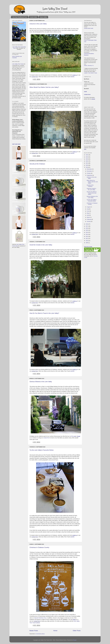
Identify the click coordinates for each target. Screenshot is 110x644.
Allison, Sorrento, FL (89, 66)
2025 (87, 155)
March (89, 217)
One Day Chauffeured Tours (20, 17)
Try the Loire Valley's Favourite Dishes (42, 450)
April (88, 215)
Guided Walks (34, 17)
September (90, 175)
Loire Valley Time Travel (18, 64)
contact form (35, 77)
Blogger (75, 640)
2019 (87, 167)
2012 (87, 236)
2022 (87, 161)
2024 (87, 157)
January (89, 221)
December (90, 169)
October (89, 173)
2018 (87, 224)
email (74, 619)
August (89, 207)
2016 (87, 228)
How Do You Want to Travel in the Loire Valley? (44, 313)
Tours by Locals (88, 247)
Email (79, 436)
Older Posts (77, 631)
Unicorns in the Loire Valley (38, 24)
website (72, 77)
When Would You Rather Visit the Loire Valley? (44, 87)
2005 (87, 243)
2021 (87, 163)
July (88, 209)
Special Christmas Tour (40, 618)
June (88, 211)
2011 (87, 238)
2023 (87, 159)
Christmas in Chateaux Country (39, 547)
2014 (87, 232)
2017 (87, 226)
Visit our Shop (16, 144)
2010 (87, 241)
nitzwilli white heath (89, 28)
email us (75, 75)
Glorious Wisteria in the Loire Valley (41, 382)
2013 (87, 234)
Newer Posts (34, 631)
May (88, 213)
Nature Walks (43, 17)
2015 (87, 230)
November (90, 171)
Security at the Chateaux (37, 164)
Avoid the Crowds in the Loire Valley (41, 245)
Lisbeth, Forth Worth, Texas (91, 73)
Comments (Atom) (40, 634)
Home (55, 631)
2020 (87, 165)
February (89, 219)
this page (74, 436)
